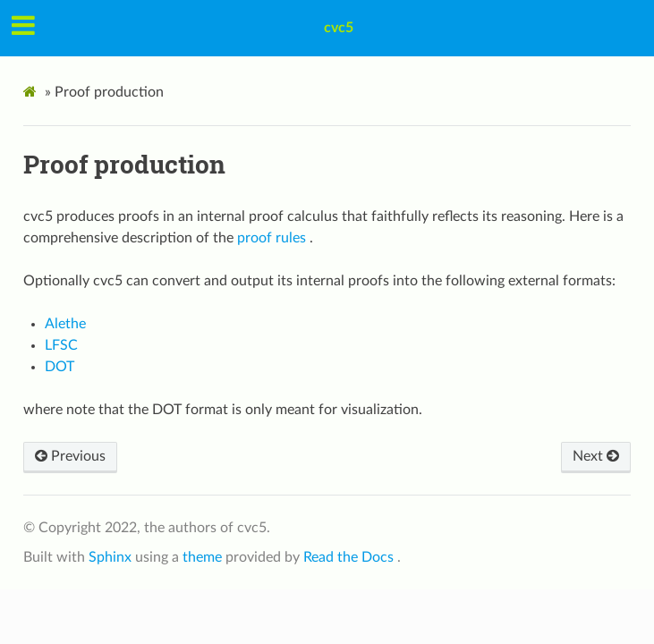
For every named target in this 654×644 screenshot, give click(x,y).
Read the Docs (350, 557)
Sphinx (112, 557)
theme (204, 557)
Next (596, 456)
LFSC (61, 345)
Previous (70, 456)
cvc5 (339, 28)
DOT (59, 367)
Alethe (65, 324)
